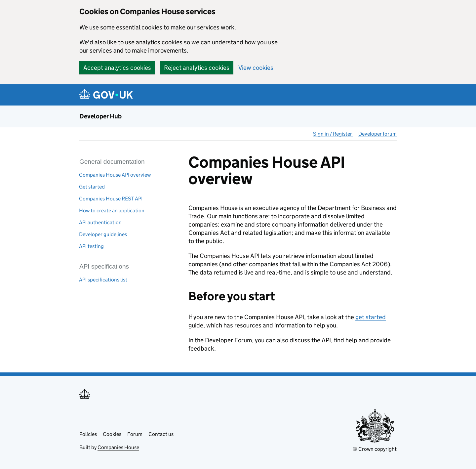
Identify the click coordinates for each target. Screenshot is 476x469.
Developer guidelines (103, 234)
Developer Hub (100, 116)
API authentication (100, 222)
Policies (88, 434)
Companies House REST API (111, 199)
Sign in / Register (333, 134)
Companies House (118, 447)
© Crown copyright (375, 449)
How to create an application (112, 211)
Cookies (112, 434)
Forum (135, 434)
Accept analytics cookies (117, 68)
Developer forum (377, 134)
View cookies (256, 68)
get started (371, 317)
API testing (91, 246)
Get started (92, 187)
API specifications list (103, 280)
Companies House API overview (115, 175)
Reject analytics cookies (197, 68)
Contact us (161, 434)
